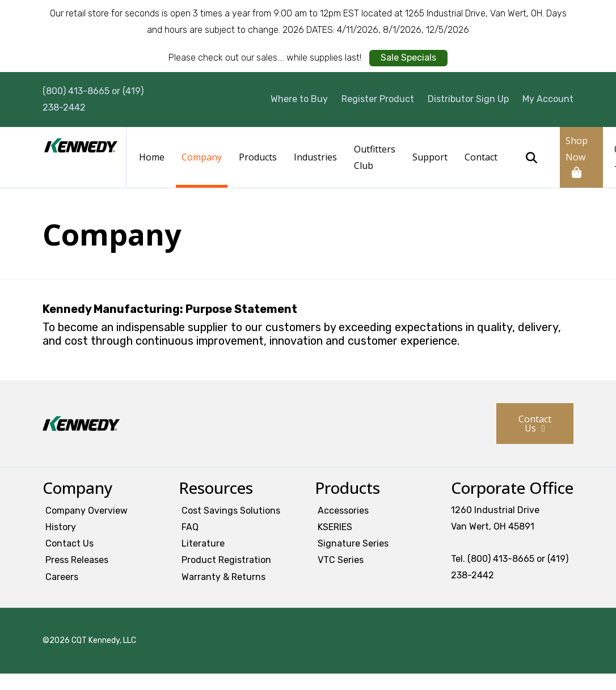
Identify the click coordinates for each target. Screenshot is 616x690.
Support (430, 157)
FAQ (190, 527)
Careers (62, 577)
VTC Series (341, 560)
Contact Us (535, 424)
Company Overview (87, 511)
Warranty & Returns (223, 577)
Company (202, 157)
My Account (548, 99)
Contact (481, 157)
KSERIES (335, 527)
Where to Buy (299, 99)
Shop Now (577, 149)
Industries (315, 157)
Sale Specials (408, 58)
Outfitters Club (375, 157)
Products (258, 157)
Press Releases (77, 560)
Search (531, 158)
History (61, 527)
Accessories (343, 511)
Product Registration (226, 560)
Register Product (378, 99)
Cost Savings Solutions (231, 511)
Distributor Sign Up (468, 99)
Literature (203, 543)
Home (152, 157)
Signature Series (353, 543)
